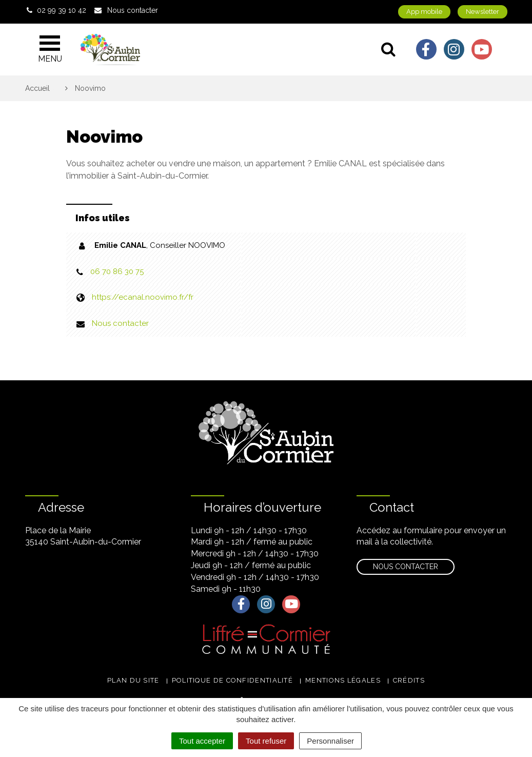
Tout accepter (202, 741)
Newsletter (482, 12)
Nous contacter (120, 323)
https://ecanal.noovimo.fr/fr (143, 297)
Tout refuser (266, 741)
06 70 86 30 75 (117, 271)
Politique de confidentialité (232, 680)
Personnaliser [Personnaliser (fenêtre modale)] (330, 741)
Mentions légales (343, 680)
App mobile (424, 12)
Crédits (409, 680)
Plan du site (133, 680)
